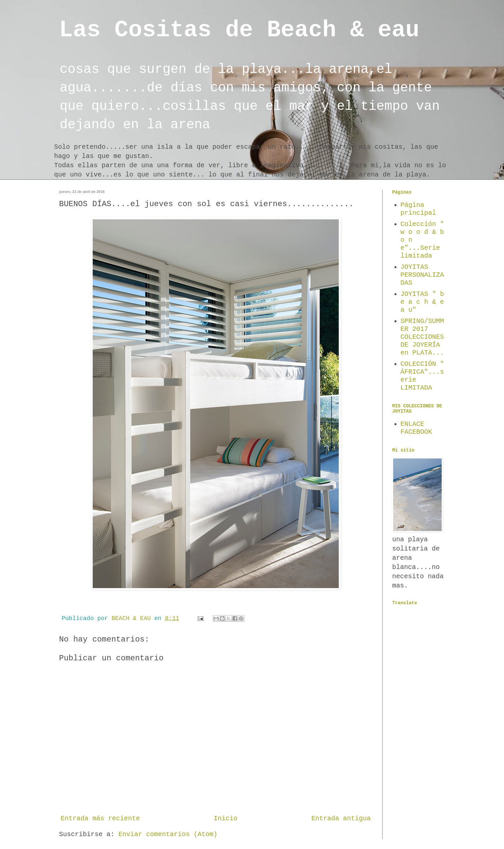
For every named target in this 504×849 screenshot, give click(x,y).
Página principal (418, 209)
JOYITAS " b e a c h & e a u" (422, 302)
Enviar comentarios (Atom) (168, 834)
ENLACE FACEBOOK (416, 428)
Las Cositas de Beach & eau (239, 30)
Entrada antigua (341, 818)
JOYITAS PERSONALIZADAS (422, 275)
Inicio (226, 818)
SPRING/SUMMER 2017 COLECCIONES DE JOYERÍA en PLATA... (422, 337)
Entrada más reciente (100, 818)
